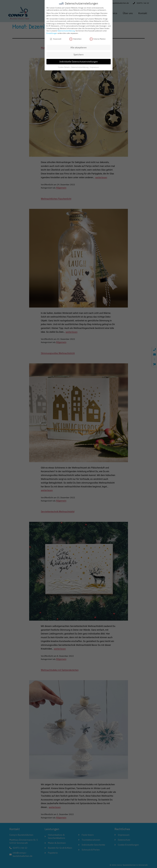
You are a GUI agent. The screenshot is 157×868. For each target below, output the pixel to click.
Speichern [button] (78, 54)
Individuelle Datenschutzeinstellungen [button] (79, 61)
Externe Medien (98, 38)
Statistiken (76, 38)
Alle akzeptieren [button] (78, 46)
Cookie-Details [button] (64, 66)
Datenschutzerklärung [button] (80, 66)
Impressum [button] (94, 66)
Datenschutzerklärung (66, 30)
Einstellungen (52, 32)
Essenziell (56, 38)
